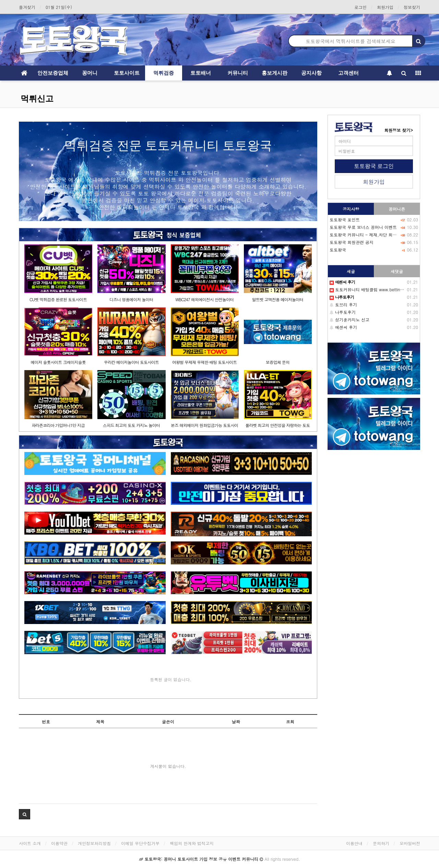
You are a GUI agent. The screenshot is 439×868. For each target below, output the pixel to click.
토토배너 (201, 73)
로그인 (360, 7)
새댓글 (397, 271)
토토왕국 (338, 250)
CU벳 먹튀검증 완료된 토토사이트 (58, 299)
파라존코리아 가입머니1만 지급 (58, 425)
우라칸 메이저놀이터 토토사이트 (131, 362)
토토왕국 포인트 (345, 219)
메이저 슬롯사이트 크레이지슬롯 (58, 362)
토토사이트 (127, 73)
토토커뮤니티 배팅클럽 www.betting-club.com (376, 289)
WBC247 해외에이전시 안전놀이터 (204, 299)
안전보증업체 (53, 73)
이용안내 (354, 843)
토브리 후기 (343, 304)
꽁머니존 (397, 209)
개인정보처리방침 (94, 843)
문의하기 (381, 843)
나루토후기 (343, 312)
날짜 (236, 722)
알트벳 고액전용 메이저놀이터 (278, 299)
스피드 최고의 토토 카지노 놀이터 (131, 425)
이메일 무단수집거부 (140, 843)
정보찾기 (412, 7)
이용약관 (59, 843)
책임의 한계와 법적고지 (192, 843)
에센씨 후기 (343, 327)
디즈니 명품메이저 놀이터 (131, 299)
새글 (351, 271)
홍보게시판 (275, 73)
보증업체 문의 (278, 362)
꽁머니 (90, 73)
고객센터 (348, 73)
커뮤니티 (238, 73)
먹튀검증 (164, 73)
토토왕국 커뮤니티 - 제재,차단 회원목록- (369, 235)
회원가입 (385, 7)
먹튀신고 (37, 99)
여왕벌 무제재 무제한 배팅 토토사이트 (204, 362)
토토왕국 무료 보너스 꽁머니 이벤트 (363, 227)
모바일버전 (410, 843)
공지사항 (311, 73)
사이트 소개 (30, 843)
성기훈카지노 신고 (349, 320)
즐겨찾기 (27, 7)
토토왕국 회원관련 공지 (352, 242)
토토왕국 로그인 (374, 166)
